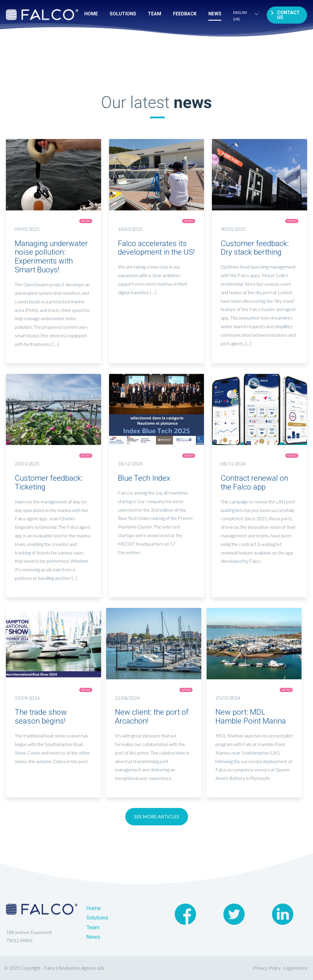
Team (155, 14)
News (215, 14)
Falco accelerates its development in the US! (156, 248)
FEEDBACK (185, 14)
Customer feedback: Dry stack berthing (255, 248)
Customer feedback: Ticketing (49, 482)
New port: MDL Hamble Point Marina (251, 716)
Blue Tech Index (144, 478)
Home (91, 14)
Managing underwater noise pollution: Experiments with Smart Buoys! (51, 257)
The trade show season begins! (41, 716)
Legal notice (295, 968)
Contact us (288, 15)
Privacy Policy (267, 968)
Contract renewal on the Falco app (254, 482)
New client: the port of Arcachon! (152, 716)
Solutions (123, 14)
